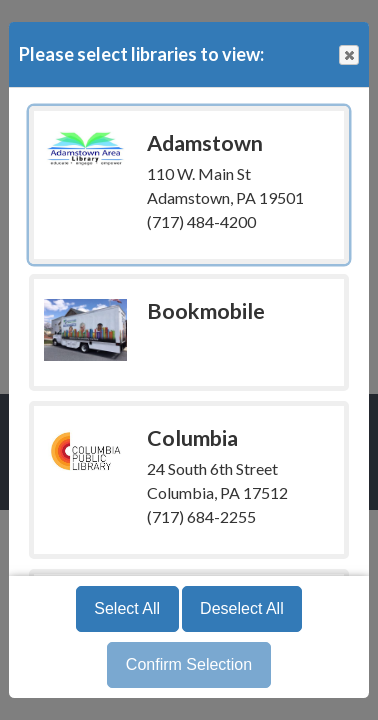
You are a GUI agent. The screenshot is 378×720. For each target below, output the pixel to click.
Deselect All (242, 608)
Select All (127, 608)
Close (348, 55)
